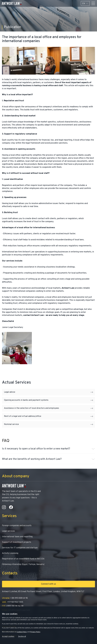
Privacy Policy (35, 632)
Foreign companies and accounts (17, 526)
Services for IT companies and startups (20, 548)
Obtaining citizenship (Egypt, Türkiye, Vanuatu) (23, 564)
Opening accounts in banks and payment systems (48, 400)
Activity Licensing (10, 553)
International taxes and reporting (17, 537)
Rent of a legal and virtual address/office (48, 416)
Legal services (8, 531)
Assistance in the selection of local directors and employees (48, 408)
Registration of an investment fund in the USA (23, 559)
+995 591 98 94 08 (13, 606)
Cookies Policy (22, 632)
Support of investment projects (17, 542)
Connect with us (48, 584)
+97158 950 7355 (13, 602)
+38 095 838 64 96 (15, 598)
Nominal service (48, 424)
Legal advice (48, 392)
